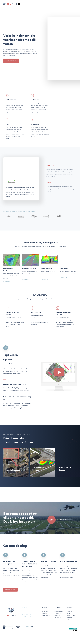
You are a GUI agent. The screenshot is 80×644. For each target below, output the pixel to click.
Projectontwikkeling (59, 622)
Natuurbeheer (58, 618)
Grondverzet (57, 616)
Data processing (46, 613)
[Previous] (69, 441)
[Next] (74, 441)
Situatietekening (71, 616)
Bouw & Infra (58, 613)
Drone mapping (46, 611)
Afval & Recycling (59, 611)
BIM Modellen (70, 618)
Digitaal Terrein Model (70, 612)
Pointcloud (69, 622)
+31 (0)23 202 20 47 (27, 614)
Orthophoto (70, 620)
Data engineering (46, 616)
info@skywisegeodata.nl (28, 617)
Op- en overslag (58, 620)
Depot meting (70, 624)
